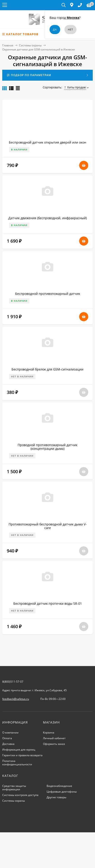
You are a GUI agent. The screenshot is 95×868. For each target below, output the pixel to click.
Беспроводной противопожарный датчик (48, 294)
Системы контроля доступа (20, 795)
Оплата (7, 738)
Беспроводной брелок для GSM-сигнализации (47, 369)
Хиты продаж (75, 87)
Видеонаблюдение (59, 786)
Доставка (8, 744)
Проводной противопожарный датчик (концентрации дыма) (47, 447)
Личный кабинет (54, 738)
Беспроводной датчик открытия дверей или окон (47, 142)
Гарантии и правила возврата (22, 755)
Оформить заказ (54, 744)
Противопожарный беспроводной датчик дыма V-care (48, 526)
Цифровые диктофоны (62, 792)
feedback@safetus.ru (16, 699)
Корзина (49, 732)
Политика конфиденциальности (17, 763)
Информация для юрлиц (19, 750)
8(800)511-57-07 (13, 682)
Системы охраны (30, 45)
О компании (10, 732)
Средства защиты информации (14, 788)
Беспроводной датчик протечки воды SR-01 (48, 603)
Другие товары (56, 797)
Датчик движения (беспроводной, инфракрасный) (48, 218)
